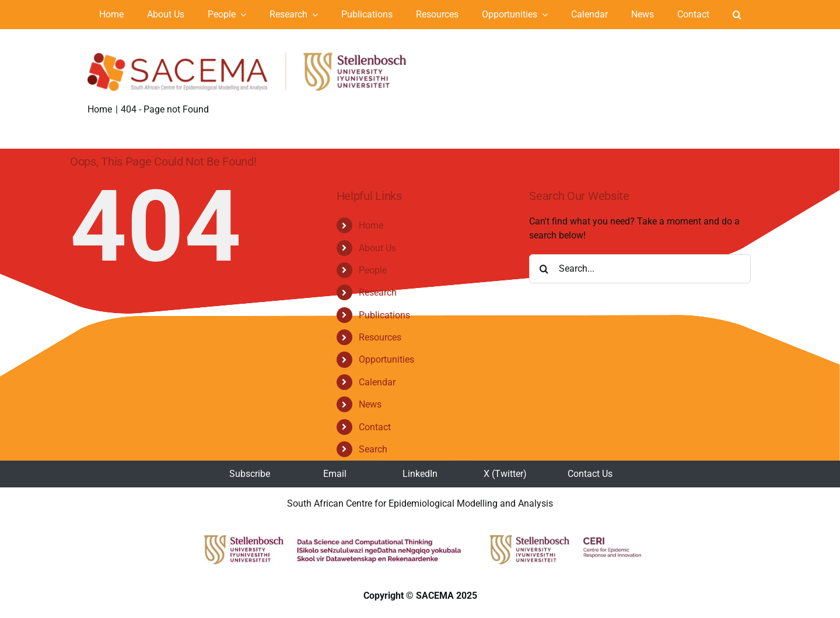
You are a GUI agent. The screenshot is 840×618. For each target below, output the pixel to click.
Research (378, 292)
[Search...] (640, 269)
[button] (737, 15)
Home (371, 225)
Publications (384, 315)
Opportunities (386, 359)
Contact (375, 427)
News (370, 404)
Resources (380, 337)
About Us (377, 248)
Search (373, 449)
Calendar (377, 382)
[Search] (544, 269)
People (373, 270)
